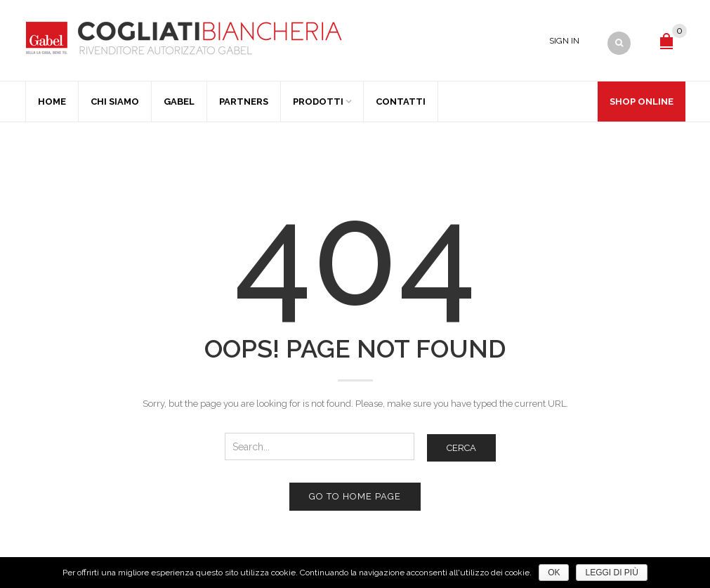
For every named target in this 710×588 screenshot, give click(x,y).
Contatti (401, 102)
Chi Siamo (115, 102)
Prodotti (318, 102)
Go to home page (355, 496)
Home (52, 102)
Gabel (179, 102)
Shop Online (642, 102)
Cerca (461, 448)
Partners (244, 102)
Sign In (564, 41)
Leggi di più (611, 573)
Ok (554, 573)
